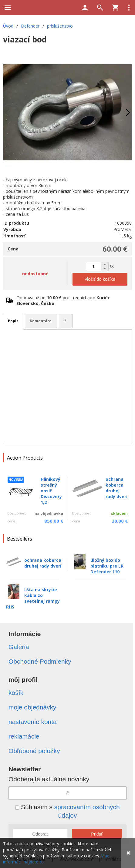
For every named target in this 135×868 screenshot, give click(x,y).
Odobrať (40, 834)
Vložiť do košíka (100, 279)
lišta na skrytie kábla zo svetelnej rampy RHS (33, 598)
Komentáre (41, 321)
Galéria (19, 647)
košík (16, 693)
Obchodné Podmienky (40, 661)
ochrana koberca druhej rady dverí (116, 488)
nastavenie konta (33, 722)
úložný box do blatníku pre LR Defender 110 (107, 566)
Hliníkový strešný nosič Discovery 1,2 (51, 491)
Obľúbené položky (34, 751)
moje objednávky (32, 707)
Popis (13, 321)
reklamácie (24, 736)
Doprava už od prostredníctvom (63, 300)
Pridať (97, 834)
